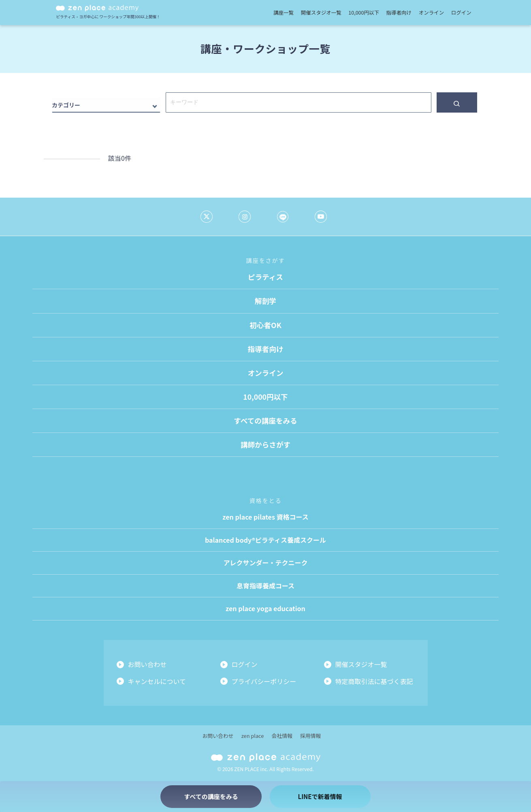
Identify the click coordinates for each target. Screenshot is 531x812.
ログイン (461, 12)
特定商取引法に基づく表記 (374, 681)
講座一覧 (284, 12)
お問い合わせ (147, 664)
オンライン (432, 12)
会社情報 (282, 736)
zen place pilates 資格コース (265, 517)
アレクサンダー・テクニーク (265, 563)
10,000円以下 (364, 12)
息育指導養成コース (265, 586)
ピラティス (265, 277)
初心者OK (265, 325)
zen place (253, 736)
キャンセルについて (157, 681)
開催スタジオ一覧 (321, 12)
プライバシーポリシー (264, 681)
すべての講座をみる (265, 421)
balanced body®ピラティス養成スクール (265, 540)
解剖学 (265, 301)
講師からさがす (265, 444)
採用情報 (310, 736)
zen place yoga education (265, 608)
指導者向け (399, 12)
